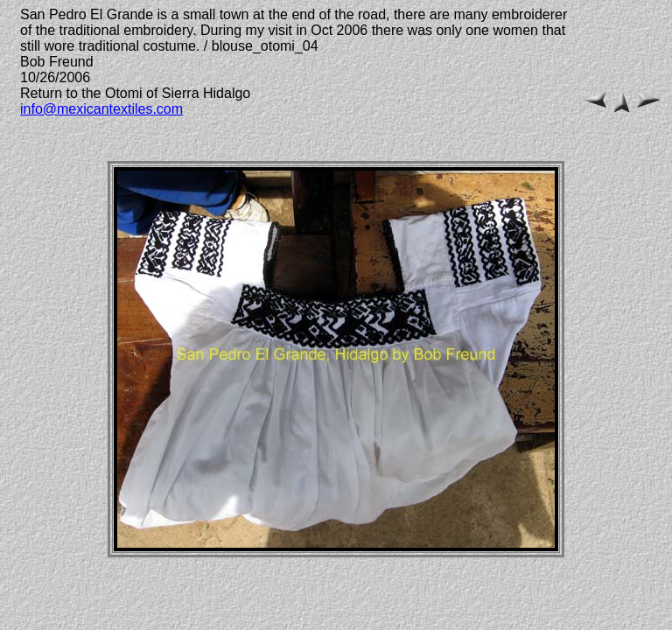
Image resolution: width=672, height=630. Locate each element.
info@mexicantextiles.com (101, 109)
